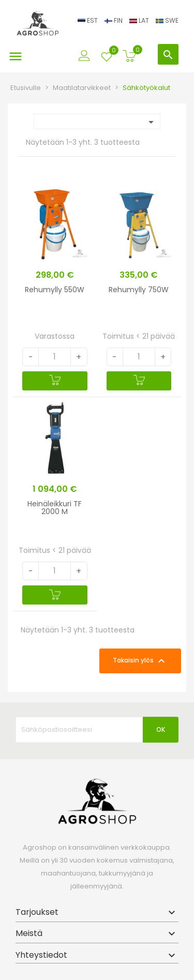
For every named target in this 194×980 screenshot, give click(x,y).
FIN (114, 20)
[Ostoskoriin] (55, 381)
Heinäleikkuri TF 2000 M (55, 508)
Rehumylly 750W (139, 290)
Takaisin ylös (140, 661)
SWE (167, 20)
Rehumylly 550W (55, 290)
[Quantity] (55, 357)
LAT (140, 20)
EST (88, 20)
